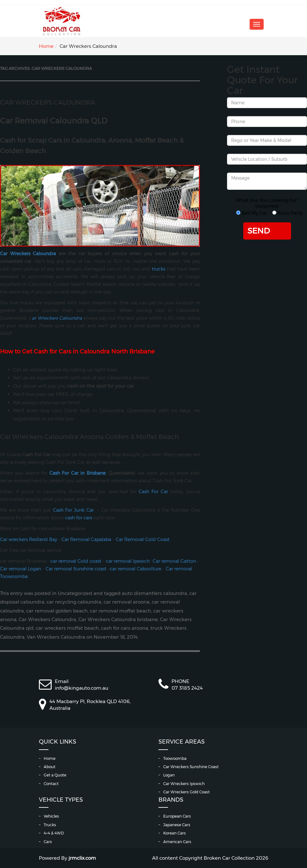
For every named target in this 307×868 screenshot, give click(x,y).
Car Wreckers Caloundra (48, 102)
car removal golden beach (57, 611)
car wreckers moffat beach (67, 628)
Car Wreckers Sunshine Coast (191, 767)
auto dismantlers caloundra (154, 593)
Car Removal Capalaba (86, 539)
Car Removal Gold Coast (143, 539)
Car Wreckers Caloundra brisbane (118, 619)
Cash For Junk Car (73, 510)
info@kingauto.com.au (82, 688)
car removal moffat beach (121, 611)
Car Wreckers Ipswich (184, 784)
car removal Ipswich (128, 561)
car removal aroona (127, 602)
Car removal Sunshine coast (76, 569)
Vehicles (51, 816)
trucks (158, 269)
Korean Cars (175, 833)
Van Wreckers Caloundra (56, 637)
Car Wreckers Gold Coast (186, 792)
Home (46, 46)
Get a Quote (55, 775)
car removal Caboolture (135, 569)
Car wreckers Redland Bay (29, 539)
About (50, 767)
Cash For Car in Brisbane (77, 473)
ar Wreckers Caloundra (57, 318)
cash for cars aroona (125, 628)
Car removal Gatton (174, 561)
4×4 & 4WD (54, 833)
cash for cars (79, 518)
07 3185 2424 (187, 688)
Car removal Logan (21, 569)
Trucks (50, 825)
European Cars (177, 816)
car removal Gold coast (75, 561)
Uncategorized (75, 593)
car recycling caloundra (74, 602)
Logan (169, 775)
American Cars (177, 842)
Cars (48, 842)
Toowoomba (175, 758)
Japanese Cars (177, 825)
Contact (51, 784)
